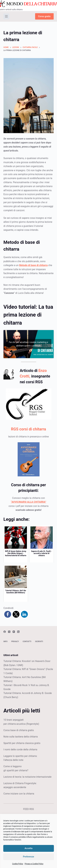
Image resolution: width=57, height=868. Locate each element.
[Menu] (6, 16)
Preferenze (28, 857)
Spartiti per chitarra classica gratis (22, 743)
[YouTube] (14, 632)
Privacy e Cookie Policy (34, 864)
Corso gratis (44, 16)
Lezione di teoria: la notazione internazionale (28, 777)
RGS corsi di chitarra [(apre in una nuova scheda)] (28, 429)
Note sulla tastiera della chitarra (21, 737)
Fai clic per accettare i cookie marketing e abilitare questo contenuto (28, 344)
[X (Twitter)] (9, 632)
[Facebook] (5, 632)
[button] (8, 614)
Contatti (27, 641)
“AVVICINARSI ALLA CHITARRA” (28, 502)
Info (6, 641)
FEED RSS (28, 809)
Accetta (29, 848)
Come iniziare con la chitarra (19, 794)
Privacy (15, 641)
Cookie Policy (18, 864)
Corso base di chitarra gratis (19, 730)
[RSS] (18, 632)
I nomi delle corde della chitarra (20, 750)
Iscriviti (39, 641)
